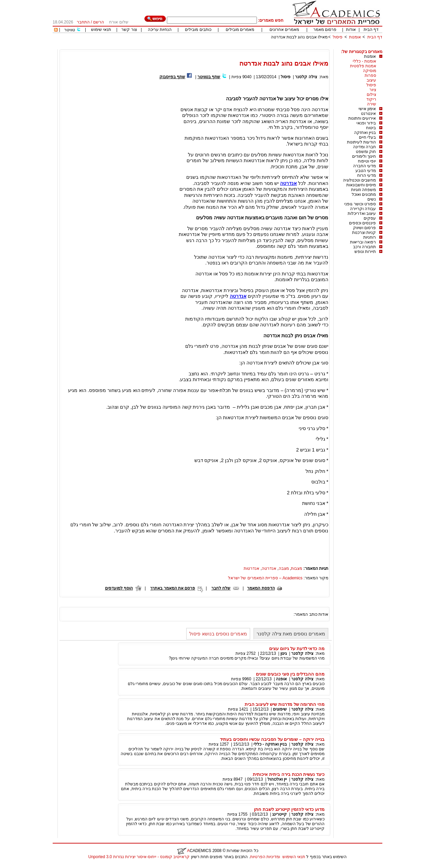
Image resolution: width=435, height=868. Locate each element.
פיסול (338, 37)
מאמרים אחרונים (284, 30)
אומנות (355, 37)
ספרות (370, 75)
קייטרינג (280, 814)
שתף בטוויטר (209, 77)
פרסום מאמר (325, 30)
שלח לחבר (221, 588)
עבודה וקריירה (363, 209)
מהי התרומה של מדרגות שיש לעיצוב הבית (285, 704)
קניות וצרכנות (364, 233)
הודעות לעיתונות (361, 142)
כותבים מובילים (198, 30)
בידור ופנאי (366, 123)
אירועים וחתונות (362, 118)
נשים (372, 199)
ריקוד (371, 99)
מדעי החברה (364, 166)
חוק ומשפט (366, 152)
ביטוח (371, 128)
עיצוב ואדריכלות (362, 214)
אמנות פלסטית (363, 66)
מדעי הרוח (367, 175)
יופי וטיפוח (367, 161)
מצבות (297, 568)
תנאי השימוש (294, 857)
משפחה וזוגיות (363, 190)
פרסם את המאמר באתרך (173, 588)
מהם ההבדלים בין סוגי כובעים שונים (290, 674)
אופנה (281, 679)
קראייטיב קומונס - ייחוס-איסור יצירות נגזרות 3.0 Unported (139, 857)
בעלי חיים (367, 137)
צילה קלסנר (306, 77)
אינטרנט (368, 114)
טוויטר (70, 30)
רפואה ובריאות (363, 242)
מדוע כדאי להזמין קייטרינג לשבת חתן (289, 809)
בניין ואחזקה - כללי (270, 744)
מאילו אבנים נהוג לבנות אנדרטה (299, 37)
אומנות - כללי (364, 61)
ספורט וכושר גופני (360, 204)
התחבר (83, 22)
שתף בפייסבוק (172, 77)
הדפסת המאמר (261, 588)
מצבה (284, 568)
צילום (371, 95)
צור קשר (129, 30)
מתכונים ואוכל (364, 194)
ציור (373, 90)
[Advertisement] (259, 47)
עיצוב (371, 80)
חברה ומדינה (364, 147)
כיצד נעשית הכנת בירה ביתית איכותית (289, 774)
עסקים (370, 218)
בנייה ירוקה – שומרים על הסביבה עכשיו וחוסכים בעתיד (272, 739)
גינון (284, 653)
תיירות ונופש (365, 252)
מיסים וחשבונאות (361, 185)
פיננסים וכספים (362, 223)
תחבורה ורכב (364, 247)
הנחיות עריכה (160, 30)
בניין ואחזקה (365, 133)
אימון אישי (367, 109)
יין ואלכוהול (277, 779)
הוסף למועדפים (119, 588)
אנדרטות (251, 568)
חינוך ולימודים (364, 156)
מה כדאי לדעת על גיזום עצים (297, 649)
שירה (372, 104)
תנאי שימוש (101, 30)
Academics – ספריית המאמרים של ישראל (265, 578)
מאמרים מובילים (240, 30)
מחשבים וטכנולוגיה (359, 180)
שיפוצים (280, 709)
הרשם (99, 22)
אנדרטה (288, 183)
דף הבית (371, 30)
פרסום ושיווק (364, 228)
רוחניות (370, 237)
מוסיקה (370, 71)
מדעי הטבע (366, 171)
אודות (351, 30)
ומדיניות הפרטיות (265, 857)
